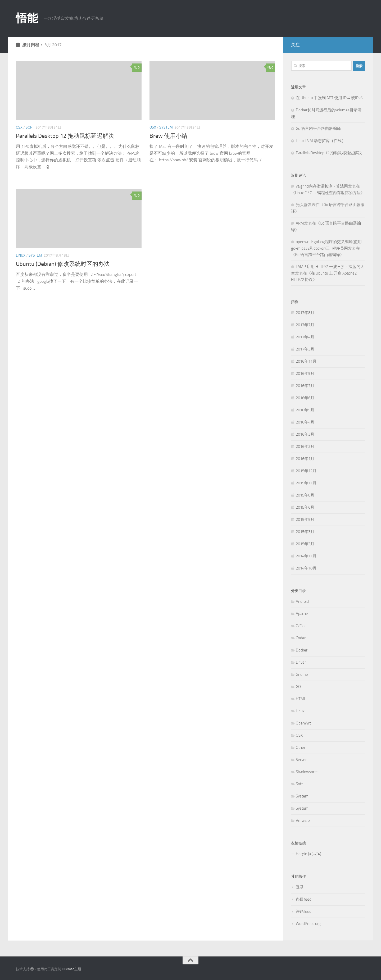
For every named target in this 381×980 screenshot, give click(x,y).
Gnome (302, 674)
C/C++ (301, 626)
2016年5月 (305, 410)
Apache (302, 614)
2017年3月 (305, 349)
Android (302, 601)
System (166, 127)
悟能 (27, 18)
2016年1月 (305, 459)
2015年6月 (305, 507)
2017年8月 (305, 313)
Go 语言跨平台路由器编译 (318, 129)
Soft (30, 127)
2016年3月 (305, 434)
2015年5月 (305, 519)
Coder (301, 638)
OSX (19, 127)
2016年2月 (305, 446)
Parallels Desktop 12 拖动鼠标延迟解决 (65, 136)
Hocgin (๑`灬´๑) (309, 854)
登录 (300, 887)
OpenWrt (303, 723)
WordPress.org (308, 924)
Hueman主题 (72, 969)
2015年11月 (306, 483)
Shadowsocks (307, 772)
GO (298, 687)
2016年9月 (305, 373)
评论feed (304, 911)
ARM (300, 223)
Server (301, 760)
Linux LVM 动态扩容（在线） (321, 141)
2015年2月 (305, 544)
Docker (302, 650)
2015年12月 (306, 471)
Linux (21, 255)
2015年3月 (305, 532)
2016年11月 (306, 361)
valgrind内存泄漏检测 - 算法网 (322, 186)
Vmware (303, 821)
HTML (301, 699)
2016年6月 (305, 398)
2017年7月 (305, 325)
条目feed (304, 899)
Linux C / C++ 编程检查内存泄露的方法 (328, 193)
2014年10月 (306, 568)
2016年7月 (305, 386)
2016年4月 (305, 422)
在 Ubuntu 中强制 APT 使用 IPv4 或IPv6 (329, 98)
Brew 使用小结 (168, 136)
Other (301, 747)
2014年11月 (306, 556)
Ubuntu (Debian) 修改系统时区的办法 (63, 264)
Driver (301, 662)
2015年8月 (305, 495)
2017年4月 (305, 337)
